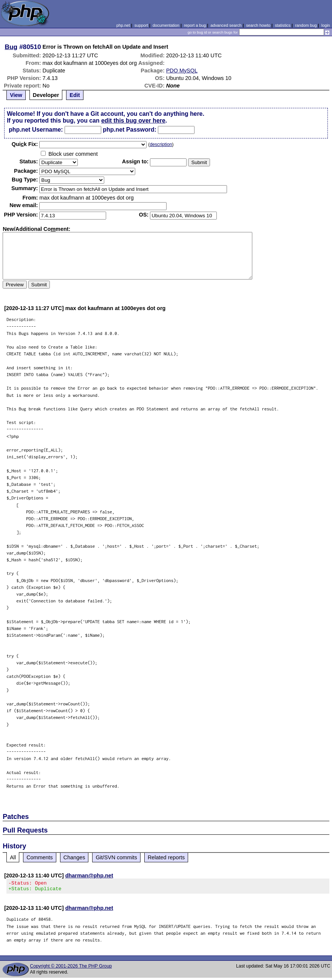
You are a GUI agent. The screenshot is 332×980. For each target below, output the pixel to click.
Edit (75, 95)
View (16, 95)
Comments (40, 857)
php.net (123, 25)
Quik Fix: (25, 144)
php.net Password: (130, 130)
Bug (11, 47)
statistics (283, 25)
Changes (74, 857)
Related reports (166, 857)
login (326, 25)
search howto (258, 25)
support (141, 25)
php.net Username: (36, 130)
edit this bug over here (133, 121)
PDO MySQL (182, 71)
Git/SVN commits (116, 857)
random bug (306, 25)
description (161, 144)
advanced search (226, 25)
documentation (166, 25)
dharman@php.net (89, 876)
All (13, 857)
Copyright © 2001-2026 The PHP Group (71, 968)
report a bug (195, 25)
